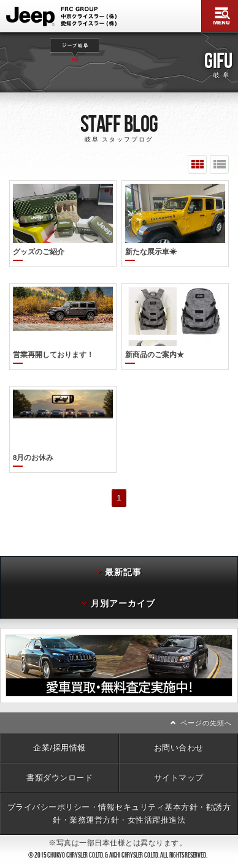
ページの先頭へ (206, 708)
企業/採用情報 (59, 733)
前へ (3, 651)
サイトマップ (179, 763)
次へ (235, 651)
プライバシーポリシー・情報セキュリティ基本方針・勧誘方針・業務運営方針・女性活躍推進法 (119, 798)
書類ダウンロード (60, 763)
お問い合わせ (179, 733)
